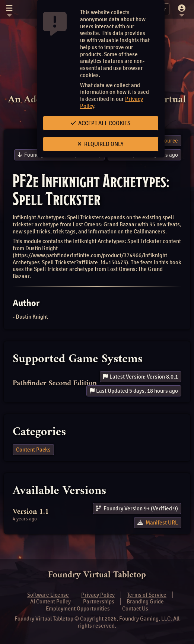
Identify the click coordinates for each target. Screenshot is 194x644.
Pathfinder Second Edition (55, 384)
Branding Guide (145, 602)
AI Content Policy (50, 602)
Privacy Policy (98, 595)
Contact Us (135, 609)
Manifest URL (162, 523)
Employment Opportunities (78, 609)
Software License (48, 595)
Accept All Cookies (101, 123)
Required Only (101, 144)
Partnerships (99, 602)
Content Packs (33, 450)
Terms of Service (147, 595)
